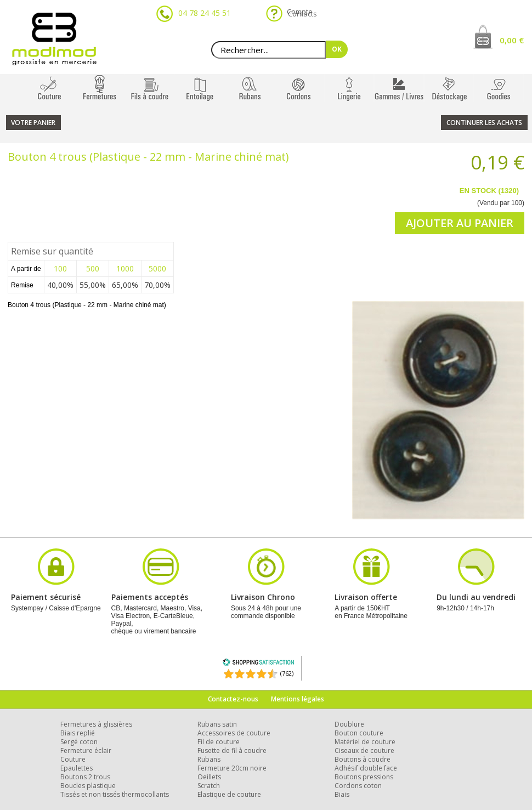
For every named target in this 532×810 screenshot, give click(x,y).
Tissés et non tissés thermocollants (115, 794)
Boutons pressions (364, 777)
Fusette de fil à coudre (232, 750)
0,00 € (512, 40)
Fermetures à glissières (96, 724)
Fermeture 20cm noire (232, 768)
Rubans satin (217, 724)
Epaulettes (77, 768)
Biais (342, 794)
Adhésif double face (366, 768)
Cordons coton (358, 786)
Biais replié (78, 733)
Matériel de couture (365, 742)
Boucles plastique (88, 786)
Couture (73, 759)
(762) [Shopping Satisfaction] (287, 673)
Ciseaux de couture (364, 750)
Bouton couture (359, 733)
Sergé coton (79, 742)
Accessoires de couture (234, 733)
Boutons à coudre (363, 759)
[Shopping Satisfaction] (258, 664)
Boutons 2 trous (85, 777)
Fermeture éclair (86, 750)
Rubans (209, 759)
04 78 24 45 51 (205, 13)
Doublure (349, 724)
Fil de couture (219, 742)
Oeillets (209, 777)
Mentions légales (298, 699)
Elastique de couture (229, 794)
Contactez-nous (233, 699)
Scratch (209, 786)
